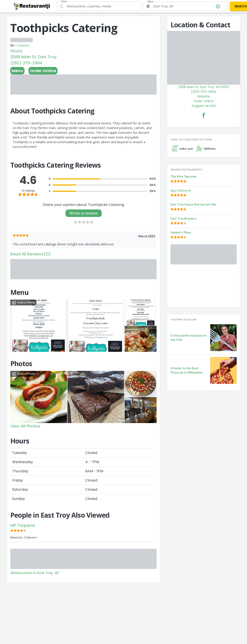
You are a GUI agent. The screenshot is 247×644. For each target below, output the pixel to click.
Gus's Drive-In (181, 190)
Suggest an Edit (204, 106)
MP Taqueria (23, 525)
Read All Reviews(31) (31, 254)
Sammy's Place (181, 232)
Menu (17, 71)
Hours (16, 51)
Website (204, 96)
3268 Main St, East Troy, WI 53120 (204, 87)
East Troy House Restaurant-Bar (193, 204)
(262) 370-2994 (26, 63)
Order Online (43, 71)
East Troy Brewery (184, 218)
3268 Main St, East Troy (33, 57)
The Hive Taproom (183, 176)
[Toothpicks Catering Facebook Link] (204, 115)
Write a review (84, 213)
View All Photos (25, 426)
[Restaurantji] (32, 6)
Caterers (23, 45)
